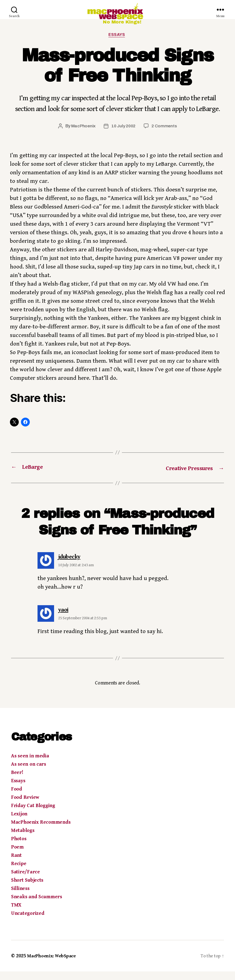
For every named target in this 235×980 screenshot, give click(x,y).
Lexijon (19, 822)
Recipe (19, 872)
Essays (117, 43)
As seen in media (30, 764)
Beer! (17, 781)
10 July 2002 (124, 135)
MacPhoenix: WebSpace (54, 964)
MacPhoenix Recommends (41, 831)
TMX (16, 914)
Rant (16, 864)
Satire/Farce (26, 880)
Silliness (20, 897)
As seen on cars (29, 773)
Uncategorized (28, 922)
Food (17, 798)
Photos (19, 847)
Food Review (25, 806)
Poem (17, 856)
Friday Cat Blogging (33, 814)
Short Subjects (27, 889)
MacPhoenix (82, 135)
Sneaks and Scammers (37, 905)
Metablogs (23, 839)
